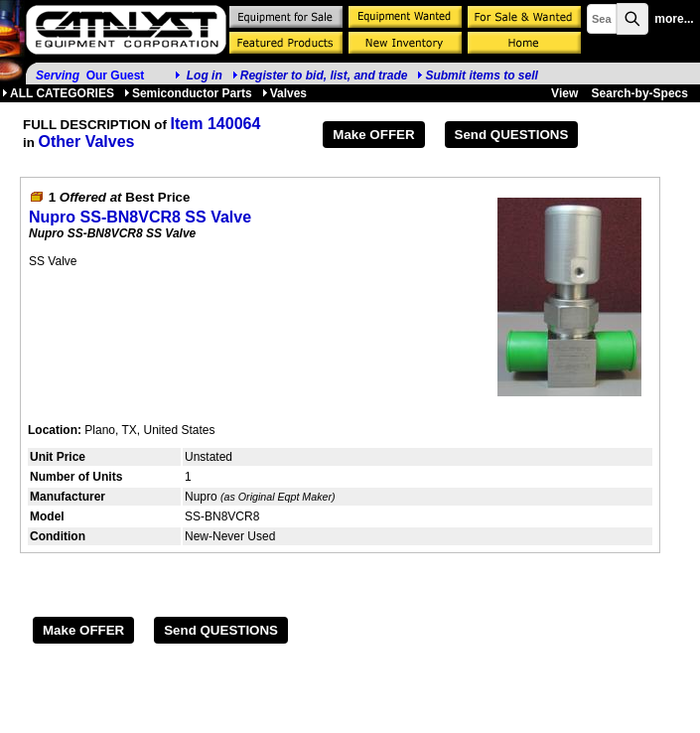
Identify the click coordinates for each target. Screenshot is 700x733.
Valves (284, 93)
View (564, 93)
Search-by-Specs (640, 93)
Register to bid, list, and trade (324, 75)
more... (674, 19)
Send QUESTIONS (512, 135)
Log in (205, 75)
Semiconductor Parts (188, 93)
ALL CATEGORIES (58, 93)
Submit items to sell (477, 75)
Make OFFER (373, 135)
